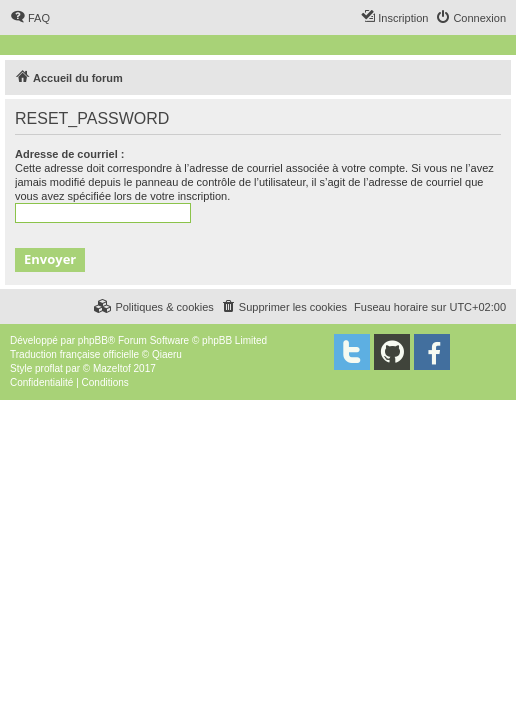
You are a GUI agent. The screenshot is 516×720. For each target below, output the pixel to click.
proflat (49, 368)
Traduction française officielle (74, 354)
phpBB (93, 340)
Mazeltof (112, 368)
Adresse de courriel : (69, 154)
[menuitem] (30, 18)
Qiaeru (167, 354)
